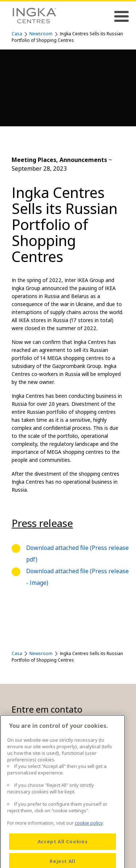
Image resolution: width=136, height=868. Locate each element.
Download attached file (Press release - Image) (77, 577)
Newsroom (41, 34)
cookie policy (89, 832)
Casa (17, 34)
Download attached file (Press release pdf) (77, 554)
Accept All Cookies (63, 851)
